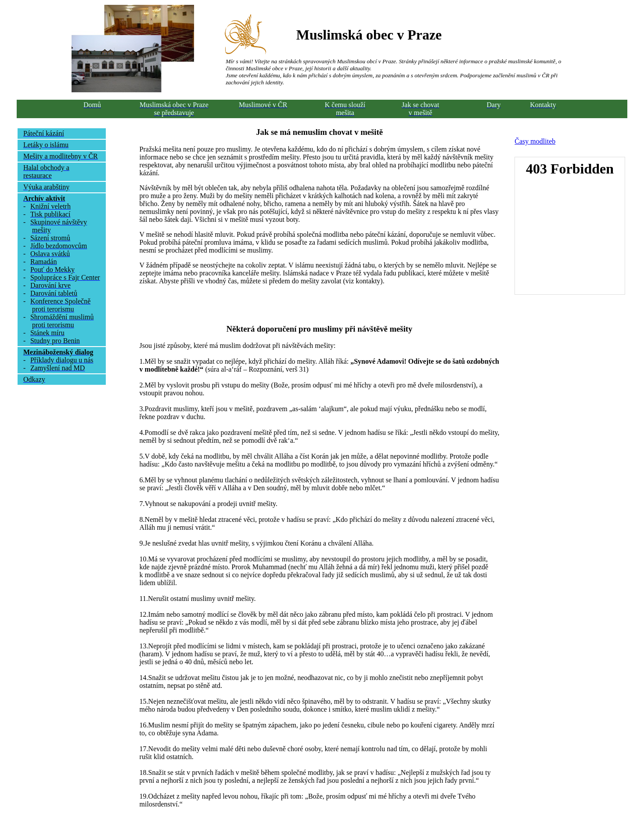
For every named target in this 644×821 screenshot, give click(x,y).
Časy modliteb (535, 141)
